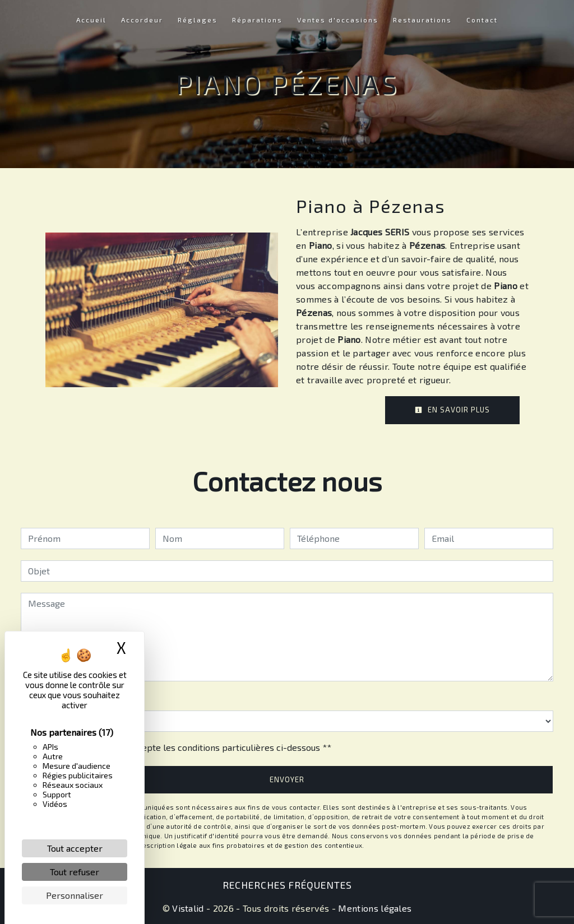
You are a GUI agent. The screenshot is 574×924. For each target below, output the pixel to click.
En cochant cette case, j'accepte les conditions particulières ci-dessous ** (182, 747)
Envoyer (287, 779)
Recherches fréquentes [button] (287, 885)
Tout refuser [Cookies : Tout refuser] (75, 872)
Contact (482, 20)
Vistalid (188, 908)
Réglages (198, 20)
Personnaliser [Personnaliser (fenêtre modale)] (75, 895)
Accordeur (142, 20)
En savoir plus (452, 410)
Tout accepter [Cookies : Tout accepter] (75, 848)
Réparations (257, 20)
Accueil (91, 20)
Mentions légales (374, 908)
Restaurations (422, 20)
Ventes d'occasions (338, 20)
